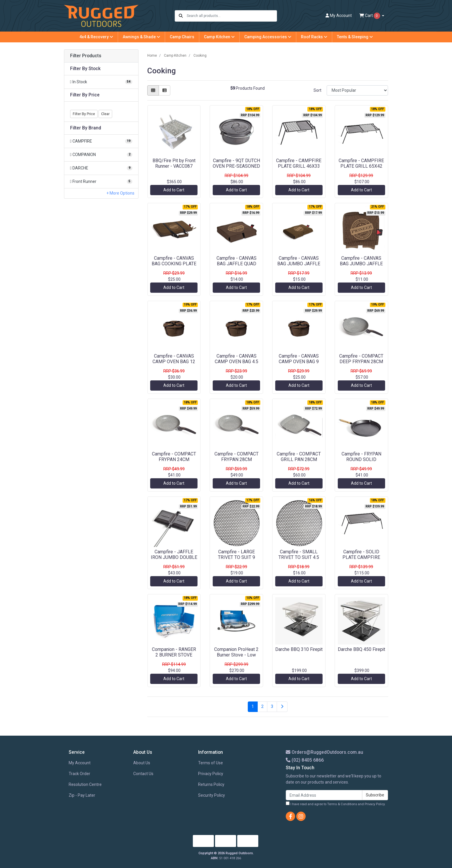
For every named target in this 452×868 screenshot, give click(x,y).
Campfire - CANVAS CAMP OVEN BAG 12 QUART (174, 362)
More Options (122, 193)
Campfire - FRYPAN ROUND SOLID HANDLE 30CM (361, 459)
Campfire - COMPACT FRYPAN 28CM (237, 457)
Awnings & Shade (141, 37)
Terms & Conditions (342, 804)
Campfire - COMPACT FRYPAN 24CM (174, 457)
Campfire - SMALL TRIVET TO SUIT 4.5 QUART (299, 557)
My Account (80, 763)
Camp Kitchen (219, 37)
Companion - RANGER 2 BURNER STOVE (174, 652)
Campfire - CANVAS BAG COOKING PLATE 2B (174, 264)
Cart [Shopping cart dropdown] (370, 16)
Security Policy (212, 795)
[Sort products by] (357, 90)
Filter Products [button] (86, 56)
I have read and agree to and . (336, 804)
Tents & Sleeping (355, 37)
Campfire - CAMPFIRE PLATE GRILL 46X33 (299, 163)
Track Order (79, 774)
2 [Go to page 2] (262, 706)
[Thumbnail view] (153, 90)
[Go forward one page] (282, 707)
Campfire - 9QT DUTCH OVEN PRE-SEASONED (236, 163)
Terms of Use (211, 763)
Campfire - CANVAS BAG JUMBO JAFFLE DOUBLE (299, 264)
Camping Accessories (268, 37)
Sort (317, 90)
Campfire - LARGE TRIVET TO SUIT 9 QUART (237, 557)
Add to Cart (174, 190)
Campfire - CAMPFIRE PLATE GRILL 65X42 (361, 163)
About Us (142, 763)
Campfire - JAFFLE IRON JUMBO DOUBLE (174, 555)
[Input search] (232, 16)
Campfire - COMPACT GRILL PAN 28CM (299, 457)
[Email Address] (324, 795)
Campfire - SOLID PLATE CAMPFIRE (361, 555)
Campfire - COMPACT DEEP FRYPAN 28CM (361, 359)
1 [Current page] (253, 706)
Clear (105, 114)
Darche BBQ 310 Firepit (299, 649)
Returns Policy (211, 784)
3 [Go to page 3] (272, 706)
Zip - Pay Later (82, 795)
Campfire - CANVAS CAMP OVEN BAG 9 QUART (299, 362)
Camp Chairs (182, 37)
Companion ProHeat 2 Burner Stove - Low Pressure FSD (236, 655)
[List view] (164, 90)
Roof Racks (314, 37)
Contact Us (143, 774)
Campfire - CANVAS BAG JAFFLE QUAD (237, 261)
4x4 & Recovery (96, 37)
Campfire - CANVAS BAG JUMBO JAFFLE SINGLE (361, 264)
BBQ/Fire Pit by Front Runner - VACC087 (174, 163)
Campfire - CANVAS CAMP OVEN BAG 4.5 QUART (237, 362)
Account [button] (339, 15)
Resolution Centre (85, 784)
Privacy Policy (211, 774)
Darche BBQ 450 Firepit (361, 649)
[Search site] (181, 16)
